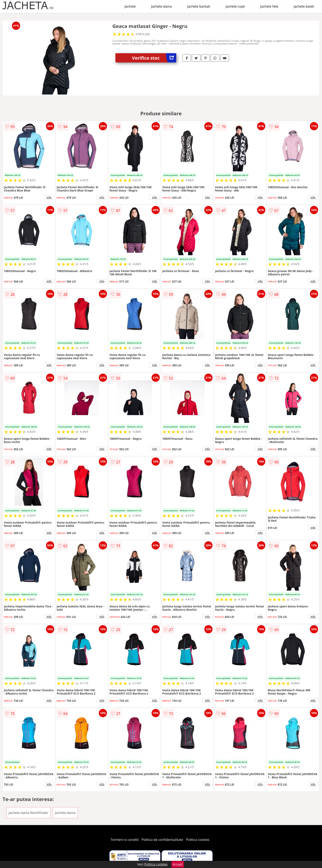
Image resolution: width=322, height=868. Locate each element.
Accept (178, 864)
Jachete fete (269, 6)
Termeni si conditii (125, 840)
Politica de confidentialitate (162, 840)
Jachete (130, 6)
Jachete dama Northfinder (28, 813)
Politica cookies (198, 840)
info (49, 197)
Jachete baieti (304, 6)
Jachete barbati (199, 6)
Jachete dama (162, 6)
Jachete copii (235, 6)
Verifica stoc (154, 58)
